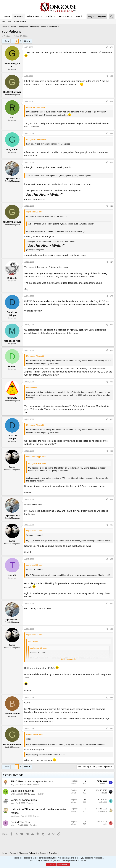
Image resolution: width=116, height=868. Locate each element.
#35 (111, 525)
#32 (111, 419)
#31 (111, 382)
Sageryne (15, 785)
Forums (19, 16)
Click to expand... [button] (69, 659)
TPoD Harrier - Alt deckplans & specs (32, 782)
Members (81, 16)
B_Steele (8, 36)
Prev (7, 41)
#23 (111, 101)
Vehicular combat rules (24, 800)
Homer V (104, 784)
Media (49, 16)
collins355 (103, 802)
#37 (111, 603)
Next (26, 41)
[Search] (112, 16)
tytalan (13, 825)
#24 (111, 134)
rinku (105, 824)
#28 (111, 296)
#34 (111, 499)
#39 (111, 698)
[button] (41, 16)
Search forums (20, 21)
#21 (111, 47)
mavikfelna (15, 816)
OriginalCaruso (17, 794)
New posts (6, 21)
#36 (111, 559)
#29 (111, 325)
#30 (111, 350)
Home (7, 16)
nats (12, 803)
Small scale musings (22, 791)
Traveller (36, 785)
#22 (111, 76)
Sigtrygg (104, 793)
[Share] (107, 47)
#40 (111, 729)
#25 (111, 162)
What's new (33, 16)
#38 (111, 629)
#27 (111, 262)
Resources (64, 16)
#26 (111, 206)
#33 (111, 451)
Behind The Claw (20, 822)
